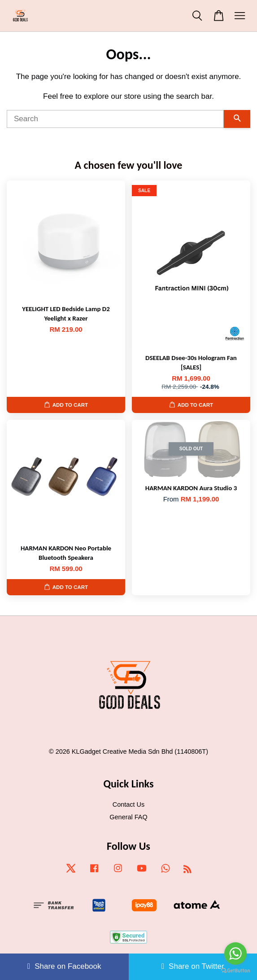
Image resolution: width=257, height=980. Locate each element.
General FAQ (128, 817)
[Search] (115, 119)
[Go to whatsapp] (235, 954)
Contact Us (128, 804)
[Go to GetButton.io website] (235, 971)
